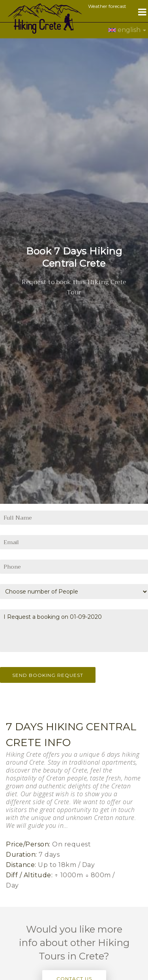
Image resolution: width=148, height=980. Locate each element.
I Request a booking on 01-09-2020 (74, 604)
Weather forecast (107, 6)
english (127, 30)
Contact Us (74, 952)
